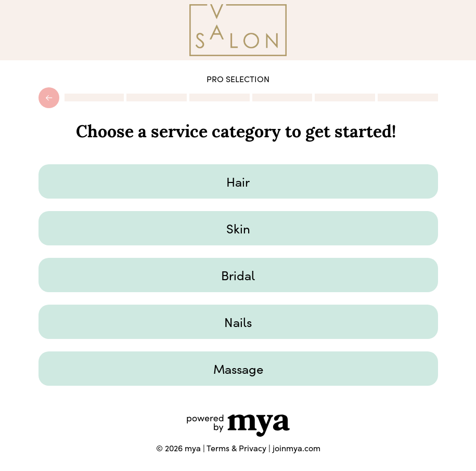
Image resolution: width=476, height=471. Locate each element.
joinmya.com (297, 448)
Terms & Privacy (236, 448)
